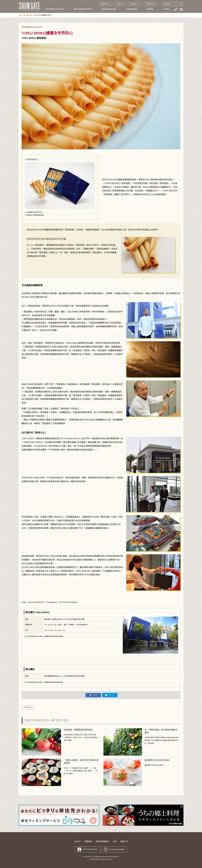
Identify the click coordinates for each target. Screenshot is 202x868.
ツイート (110, 695)
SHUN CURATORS (109, 9)
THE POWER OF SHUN (83, 9)
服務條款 (88, 841)
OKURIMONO (132, 9)
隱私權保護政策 (102, 841)
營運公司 (124, 841)
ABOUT (77, 841)
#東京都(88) (28, 707)
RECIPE (150, 9)
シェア (93, 695)
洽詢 (115, 841)
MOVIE (166, 9)
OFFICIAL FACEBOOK (88, 849)
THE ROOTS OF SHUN (54, 9)
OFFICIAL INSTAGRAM (114, 849)
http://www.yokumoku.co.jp (55, 630)
